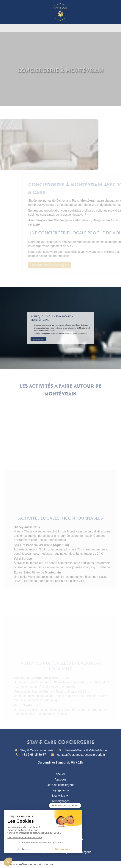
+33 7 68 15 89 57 (34, 755)
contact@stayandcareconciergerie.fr (81, 755)
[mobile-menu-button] (60, 28)
